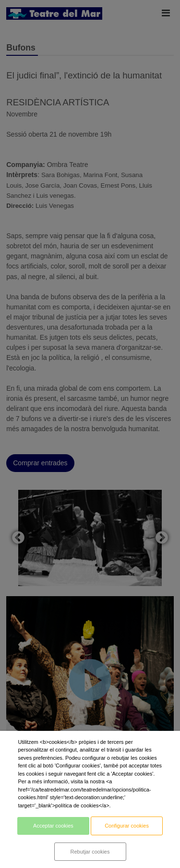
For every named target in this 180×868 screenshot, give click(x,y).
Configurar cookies (127, 826)
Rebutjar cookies (90, 852)
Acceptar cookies (53, 826)
